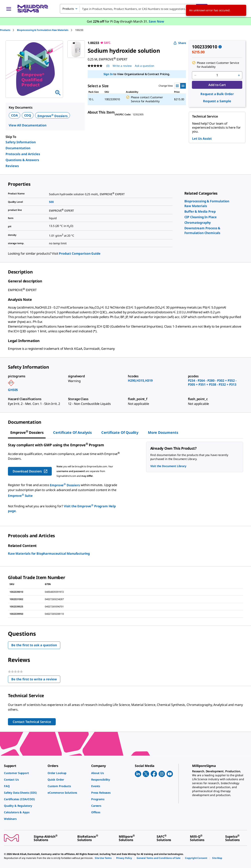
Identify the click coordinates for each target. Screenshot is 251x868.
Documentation (18, 148)
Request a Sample (217, 101)
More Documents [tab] (163, 432)
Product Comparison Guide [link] (80, 253)
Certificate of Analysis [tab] (72, 432)
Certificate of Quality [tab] (120, 432)
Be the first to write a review (36, 680)
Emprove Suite (20, 496)
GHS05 (13, 390)
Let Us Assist (202, 139)
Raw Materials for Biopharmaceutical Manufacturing (49, 553)
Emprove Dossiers (53, 116)
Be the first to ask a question (34, 645)
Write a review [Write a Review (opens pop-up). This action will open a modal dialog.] (122, 66)
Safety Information (21, 142)
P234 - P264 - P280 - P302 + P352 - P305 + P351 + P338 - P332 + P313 (212, 382)
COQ (28, 115)
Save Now (156, 21)
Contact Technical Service (32, 722)
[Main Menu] (9, 9)
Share (180, 43)
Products (5, 30)
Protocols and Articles (23, 154)
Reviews (12, 166)
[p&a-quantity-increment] (239, 75)
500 (51, 202)
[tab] (9, 30)
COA (14, 115)
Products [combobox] (68, 9)
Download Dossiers (30, 471)
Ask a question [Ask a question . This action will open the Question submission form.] (145, 66)
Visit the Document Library (168, 466)
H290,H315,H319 (140, 380)
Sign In (108, 74)
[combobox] (134, 9)
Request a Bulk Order (217, 94)
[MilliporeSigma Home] (33, 9)
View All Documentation (28, 125)
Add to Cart (217, 85)
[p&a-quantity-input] (217, 75)
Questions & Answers (22, 160)
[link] (200, 211)
